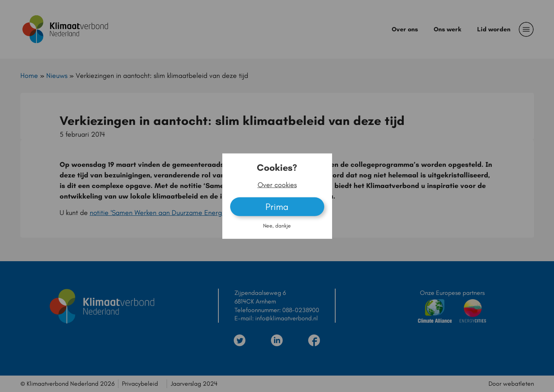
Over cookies (277, 185)
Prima (277, 207)
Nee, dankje (277, 226)
